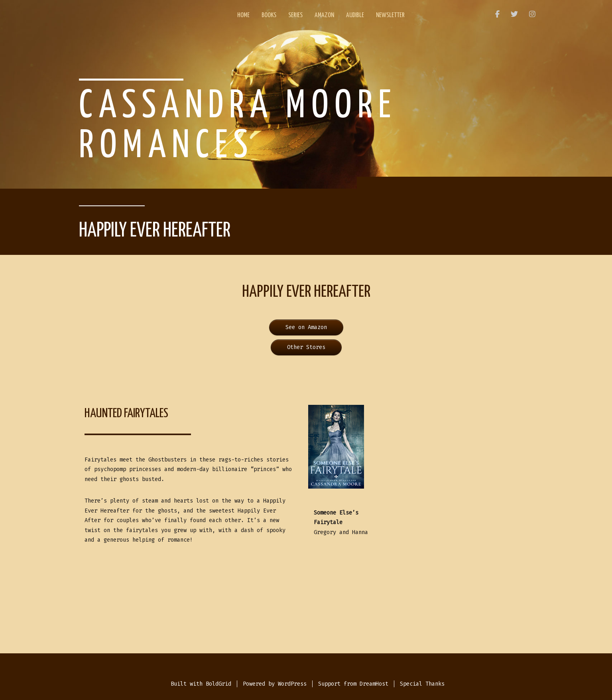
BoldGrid (218, 684)
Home (243, 15)
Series (295, 15)
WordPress (292, 684)
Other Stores (306, 347)
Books (269, 15)
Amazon (324, 15)
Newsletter (390, 15)
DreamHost (374, 684)
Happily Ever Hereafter (155, 231)
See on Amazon (306, 327)
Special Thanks (422, 684)
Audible (355, 15)
